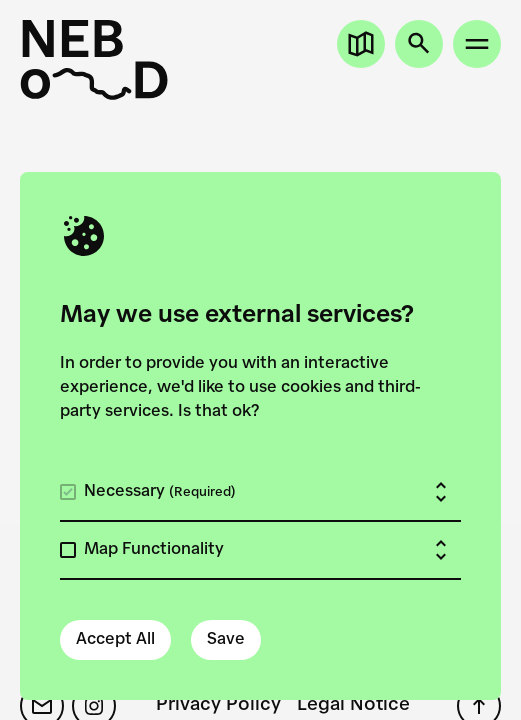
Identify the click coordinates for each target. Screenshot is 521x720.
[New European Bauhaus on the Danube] (94, 60)
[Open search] (419, 44)
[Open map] (361, 44)
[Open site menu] (477, 44)
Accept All (115, 640)
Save (226, 640)
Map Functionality (154, 550)
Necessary (160, 492)
